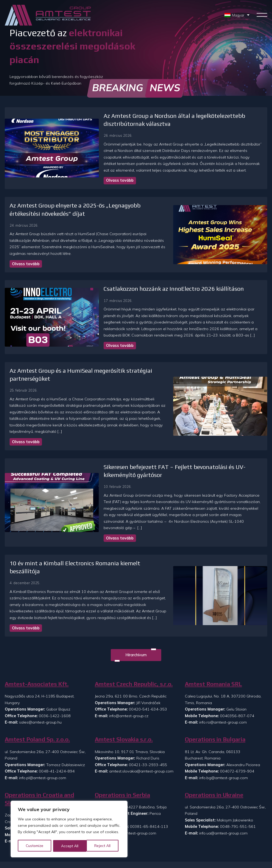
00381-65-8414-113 (149, 778)
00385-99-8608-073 (59, 786)
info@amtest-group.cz (129, 667)
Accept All (104, 846)
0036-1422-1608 (55, 667)
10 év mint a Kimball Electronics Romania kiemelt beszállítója (91, 529)
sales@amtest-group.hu (40, 674)
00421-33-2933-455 (148, 716)
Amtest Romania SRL (213, 635)
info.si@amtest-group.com (42, 792)
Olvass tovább (83, 180)
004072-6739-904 (237, 722)
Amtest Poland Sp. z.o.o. (37, 691)
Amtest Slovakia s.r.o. (124, 691)
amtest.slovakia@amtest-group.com (141, 722)
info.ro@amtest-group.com (223, 674)
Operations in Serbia (122, 746)
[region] (69, 829)
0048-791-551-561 (238, 778)
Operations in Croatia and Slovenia (39, 750)
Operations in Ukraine (214, 746)
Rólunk (139, 837)
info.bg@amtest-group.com (224, 729)
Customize (35, 846)
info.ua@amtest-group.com (223, 784)
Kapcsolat (166, 837)
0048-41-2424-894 (57, 722)
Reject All (70, 846)
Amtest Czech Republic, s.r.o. (134, 635)
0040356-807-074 (237, 667)
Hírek (137, 846)
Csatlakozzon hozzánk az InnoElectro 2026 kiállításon (137, 282)
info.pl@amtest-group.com (43, 729)
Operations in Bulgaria (215, 691)
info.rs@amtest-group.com (133, 784)
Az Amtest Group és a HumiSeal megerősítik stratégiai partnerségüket (102, 358)
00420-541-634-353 (148, 661)
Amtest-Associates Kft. (37, 635)
